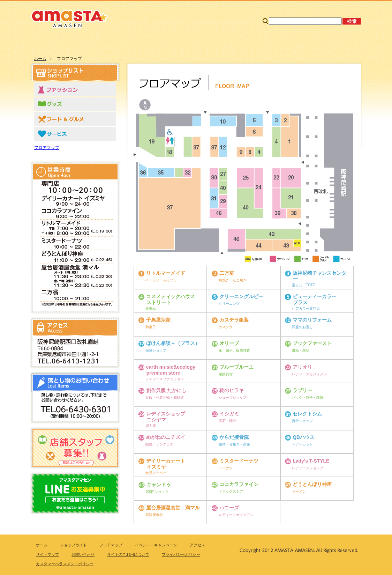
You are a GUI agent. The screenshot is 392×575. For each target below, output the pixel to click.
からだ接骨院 (234, 437)
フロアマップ (185, 43)
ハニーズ (229, 508)
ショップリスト (114, 43)
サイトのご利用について (128, 554)
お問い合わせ (338, 7)
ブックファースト (312, 344)
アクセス (326, 43)
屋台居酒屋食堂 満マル (173, 508)
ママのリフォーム (312, 320)
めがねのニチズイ (166, 437)
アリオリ (302, 367)
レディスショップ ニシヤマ (166, 417)
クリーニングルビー (241, 296)
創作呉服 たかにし (166, 390)
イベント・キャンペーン (156, 545)
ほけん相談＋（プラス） (173, 344)
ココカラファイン (239, 484)
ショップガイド (73, 545)
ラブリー (302, 390)
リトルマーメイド (166, 273)
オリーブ (229, 344)
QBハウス (304, 437)
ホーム (55, 43)
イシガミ (229, 414)
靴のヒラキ (232, 390)
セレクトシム (307, 414)
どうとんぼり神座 (312, 484)
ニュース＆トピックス (255, 43)
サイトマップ (294, 7)
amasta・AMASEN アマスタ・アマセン (70, 18)
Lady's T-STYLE (311, 461)
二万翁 (227, 273)
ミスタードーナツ (239, 461)
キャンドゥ (159, 485)
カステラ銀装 (234, 320)
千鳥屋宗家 (158, 320)
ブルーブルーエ (236, 367)
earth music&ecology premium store (171, 370)
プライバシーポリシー (181, 554)
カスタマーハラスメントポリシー (65, 564)
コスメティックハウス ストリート (171, 299)
